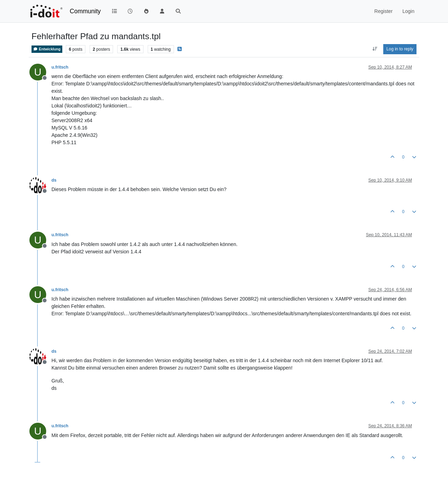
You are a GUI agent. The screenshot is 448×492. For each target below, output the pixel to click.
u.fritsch (60, 67)
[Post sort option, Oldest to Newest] (375, 49)
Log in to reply (400, 49)
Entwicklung (47, 49)
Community (85, 11)
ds (54, 180)
